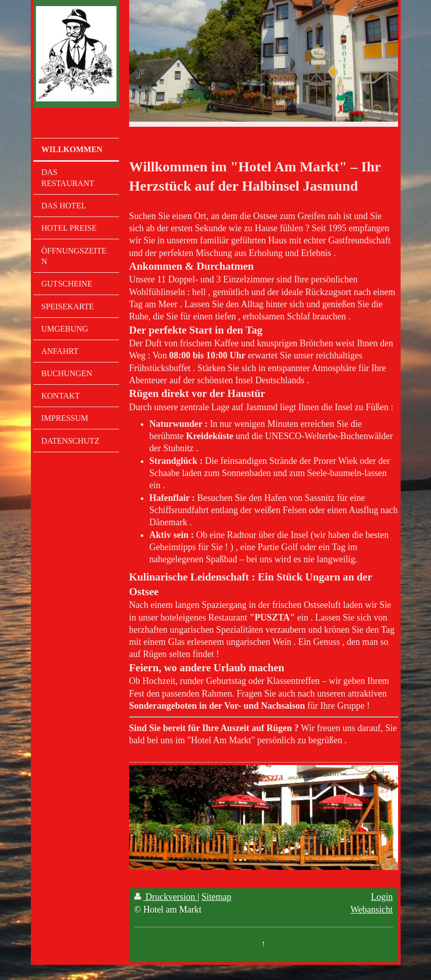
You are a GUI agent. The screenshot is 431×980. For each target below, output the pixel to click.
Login (382, 897)
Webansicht (372, 910)
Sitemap (217, 897)
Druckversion (166, 897)
